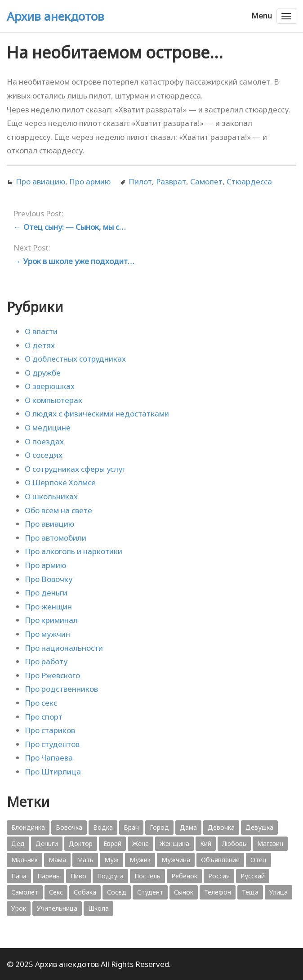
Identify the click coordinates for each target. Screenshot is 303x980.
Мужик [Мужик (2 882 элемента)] (140, 860)
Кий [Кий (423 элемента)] (206, 844)
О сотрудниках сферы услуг (75, 469)
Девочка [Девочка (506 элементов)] (221, 827)
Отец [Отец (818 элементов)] (258, 860)
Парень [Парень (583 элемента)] (49, 876)
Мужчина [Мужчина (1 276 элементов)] (176, 860)
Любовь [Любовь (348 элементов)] (234, 844)
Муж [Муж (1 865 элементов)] (111, 860)
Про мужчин (47, 634)
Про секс (41, 703)
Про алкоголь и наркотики (74, 551)
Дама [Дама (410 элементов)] (188, 827)
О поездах (44, 441)
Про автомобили (56, 538)
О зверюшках (50, 386)
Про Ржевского (52, 675)
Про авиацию (40, 181)
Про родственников (61, 689)
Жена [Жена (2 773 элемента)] (140, 844)
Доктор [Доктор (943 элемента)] (81, 844)
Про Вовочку (49, 579)
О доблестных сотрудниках (75, 359)
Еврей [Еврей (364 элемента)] (112, 844)
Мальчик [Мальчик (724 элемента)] (25, 860)
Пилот (140, 181)
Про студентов (52, 744)
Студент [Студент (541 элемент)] (150, 892)
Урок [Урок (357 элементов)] (19, 908)
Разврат (171, 181)
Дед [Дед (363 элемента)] (18, 844)
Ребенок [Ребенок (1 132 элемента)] (184, 876)
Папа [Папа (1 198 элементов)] (19, 876)
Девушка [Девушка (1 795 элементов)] (259, 827)
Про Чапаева (49, 758)
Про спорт (44, 717)
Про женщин (48, 606)
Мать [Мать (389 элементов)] (85, 860)
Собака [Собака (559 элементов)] (85, 892)
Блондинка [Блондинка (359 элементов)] (28, 827)
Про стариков (50, 730)
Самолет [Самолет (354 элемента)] (25, 892)
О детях (40, 345)
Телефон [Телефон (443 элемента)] (218, 892)
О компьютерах (53, 400)
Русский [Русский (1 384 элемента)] (253, 876)
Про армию (90, 181)
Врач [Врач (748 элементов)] (131, 827)
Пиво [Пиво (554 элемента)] (78, 876)
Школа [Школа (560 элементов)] (98, 908)
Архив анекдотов (56, 16)
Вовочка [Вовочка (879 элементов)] (69, 827)
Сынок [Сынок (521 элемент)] (184, 892)
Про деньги (46, 593)
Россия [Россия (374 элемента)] (219, 876)
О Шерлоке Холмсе (60, 482)
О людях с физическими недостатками (97, 414)
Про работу (46, 661)
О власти (41, 331)
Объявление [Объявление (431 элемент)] (220, 860)
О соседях (44, 455)
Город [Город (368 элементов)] (159, 827)
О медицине (48, 427)
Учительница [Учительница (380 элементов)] (57, 908)
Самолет (206, 181)
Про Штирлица (53, 772)
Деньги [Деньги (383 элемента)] (47, 844)
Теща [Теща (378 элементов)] (250, 892)
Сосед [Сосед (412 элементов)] (117, 892)
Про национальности (64, 648)
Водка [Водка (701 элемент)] (103, 827)
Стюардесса (249, 181)
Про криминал (51, 620)
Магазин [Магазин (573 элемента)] (270, 844)
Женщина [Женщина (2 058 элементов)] (174, 844)
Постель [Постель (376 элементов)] (147, 876)
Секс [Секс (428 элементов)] (56, 892)
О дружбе (43, 373)
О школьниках (51, 496)
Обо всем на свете (58, 510)
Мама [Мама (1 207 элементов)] (57, 860)
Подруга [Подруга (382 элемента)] (110, 876)
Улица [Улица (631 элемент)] (278, 892)
